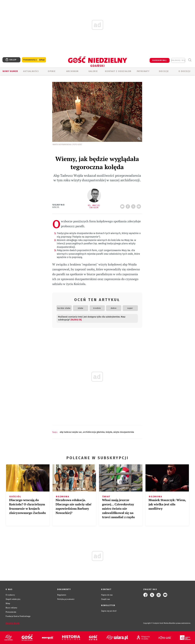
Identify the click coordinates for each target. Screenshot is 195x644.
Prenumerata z (34, 60)
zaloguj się (178, 60)
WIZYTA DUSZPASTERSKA (124, 432)
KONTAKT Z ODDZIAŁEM (118, 71)
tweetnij (134, 206)
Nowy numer (10, 71)
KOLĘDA (109, 432)
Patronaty (143, 71)
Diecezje (164, 71)
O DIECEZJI (184, 71)
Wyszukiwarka (190, 60)
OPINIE (52, 71)
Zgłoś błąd (13, 623)
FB (128, 206)
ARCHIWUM (72, 71)
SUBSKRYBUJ (160, 60)
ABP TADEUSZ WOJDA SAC (71, 432)
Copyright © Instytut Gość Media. (156, 623)
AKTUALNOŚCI (31, 71)
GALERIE (93, 71)
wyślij (139, 206)
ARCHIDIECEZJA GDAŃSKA (94, 432)
